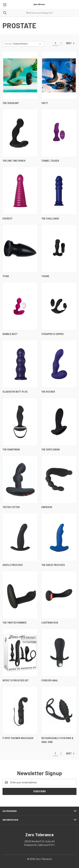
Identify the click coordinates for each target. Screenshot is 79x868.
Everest (8, 219)
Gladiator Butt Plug (15, 392)
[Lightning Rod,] (59, 595)
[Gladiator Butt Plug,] (20, 364)
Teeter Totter (11, 507)
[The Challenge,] (59, 191)
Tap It (45, 103)
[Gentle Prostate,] (20, 537)
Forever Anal (50, 681)
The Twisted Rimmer (15, 623)
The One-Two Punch (14, 161)
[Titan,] (20, 248)
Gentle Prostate (13, 565)
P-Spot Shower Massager (18, 738)
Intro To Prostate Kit (16, 681)
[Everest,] (20, 191)
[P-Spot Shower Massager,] (20, 710)
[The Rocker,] (59, 364)
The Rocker (48, 392)
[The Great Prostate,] (59, 537)
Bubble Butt (10, 334)
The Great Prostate (53, 565)
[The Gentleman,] (59, 422)
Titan (6, 276)
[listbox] (28, 44)
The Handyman (11, 450)
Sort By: (8, 44)
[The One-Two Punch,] (20, 133)
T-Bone (45, 276)
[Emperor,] (59, 479)
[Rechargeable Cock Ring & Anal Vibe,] (59, 710)
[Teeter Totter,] (20, 479)
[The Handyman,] (20, 422)
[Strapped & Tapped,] (59, 306)
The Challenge (50, 219)
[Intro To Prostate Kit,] (20, 653)
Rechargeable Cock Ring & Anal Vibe (57, 740)
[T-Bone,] (59, 248)
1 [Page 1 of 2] (55, 43)
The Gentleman (50, 450)
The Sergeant (11, 103)
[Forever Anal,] (59, 653)
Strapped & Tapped (52, 334)
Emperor (47, 507)
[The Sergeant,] (20, 75)
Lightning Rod (50, 623)
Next (70, 43)
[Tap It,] (59, 75)
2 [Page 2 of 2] (61, 43)
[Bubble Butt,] (20, 306)
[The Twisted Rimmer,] (20, 595)
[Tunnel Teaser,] (59, 133)
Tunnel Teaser (50, 161)
